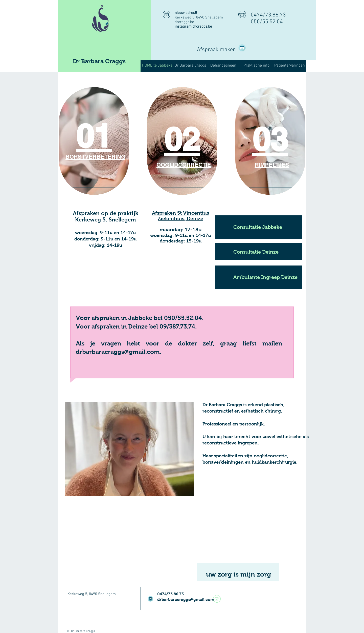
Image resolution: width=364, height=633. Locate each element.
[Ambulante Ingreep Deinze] (258, 277)
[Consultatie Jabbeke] (258, 227)
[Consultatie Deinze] (258, 252)
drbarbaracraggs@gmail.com (186, 599)
